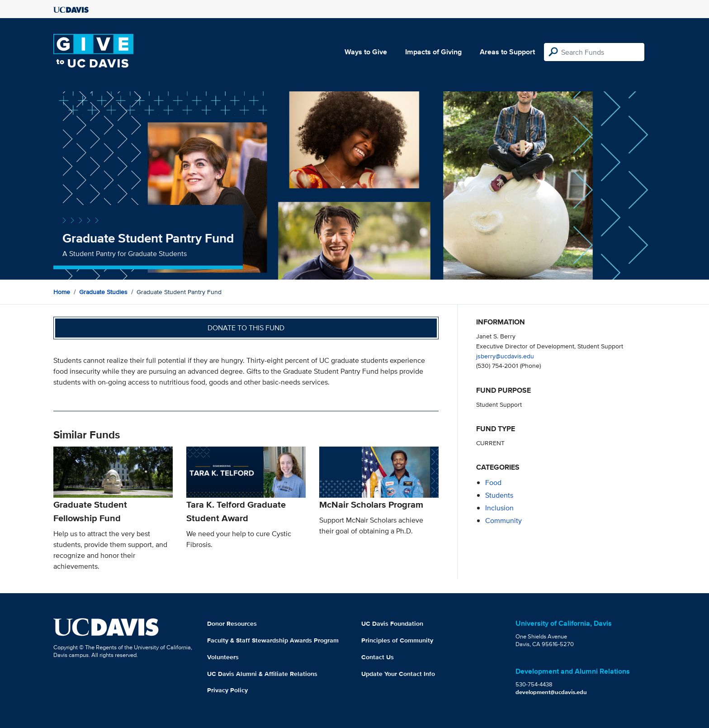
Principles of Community (397, 640)
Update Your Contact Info (398, 674)
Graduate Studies (103, 292)
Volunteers (223, 657)
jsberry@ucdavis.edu (505, 356)
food (493, 483)
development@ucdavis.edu (551, 692)
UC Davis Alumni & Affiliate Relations (262, 674)
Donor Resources (232, 623)
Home (62, 292)
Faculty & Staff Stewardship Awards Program (273, 640)
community (503, 521)
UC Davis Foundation (392, 623)
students (499, 495)
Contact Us (378, 657)
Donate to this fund (246, 328)
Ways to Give (366, 52)
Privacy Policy (227, 690)
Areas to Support (507, 52)
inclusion (499, 508)
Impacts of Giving (433, 52)
